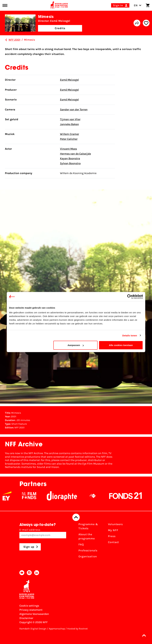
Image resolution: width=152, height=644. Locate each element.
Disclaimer (26, 618)
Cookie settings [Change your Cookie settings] (29, 606)
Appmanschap (57, 629)
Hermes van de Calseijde (75, 154)
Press (112, 536)
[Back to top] (76, 517)
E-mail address (43, 533)
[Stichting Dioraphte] (64, 496)
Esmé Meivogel (69, 80)
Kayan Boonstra (70, 158)
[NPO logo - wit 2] (95, 496)
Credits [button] (60, 28)
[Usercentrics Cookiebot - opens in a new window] (129, 296)
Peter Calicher (69, 139)
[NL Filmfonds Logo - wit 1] (31, 496)
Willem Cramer (70, 134)
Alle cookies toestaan (121, 345)
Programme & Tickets (88, 526)
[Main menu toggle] (5, 5)
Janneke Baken (69, 124)
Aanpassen (76, 345)
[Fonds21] (128, 496)
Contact (113, 542)
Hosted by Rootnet (77, 629)
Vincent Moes (68, 149)
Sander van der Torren (74, 110)
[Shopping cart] (148, 5)
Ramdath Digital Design (33, 629)
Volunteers (115, 524)
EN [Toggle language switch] (138, 5)
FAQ (81, 544)
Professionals (88, 550)
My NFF (113, 530)
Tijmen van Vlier (70, 119)
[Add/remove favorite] (146, 23)
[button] (145, 635)
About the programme (87, 536)
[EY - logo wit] (9, 496)
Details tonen (130, 335)
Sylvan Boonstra (70, 163)
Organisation (88, 556)
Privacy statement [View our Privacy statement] (31, 610)
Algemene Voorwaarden (34, 614)
